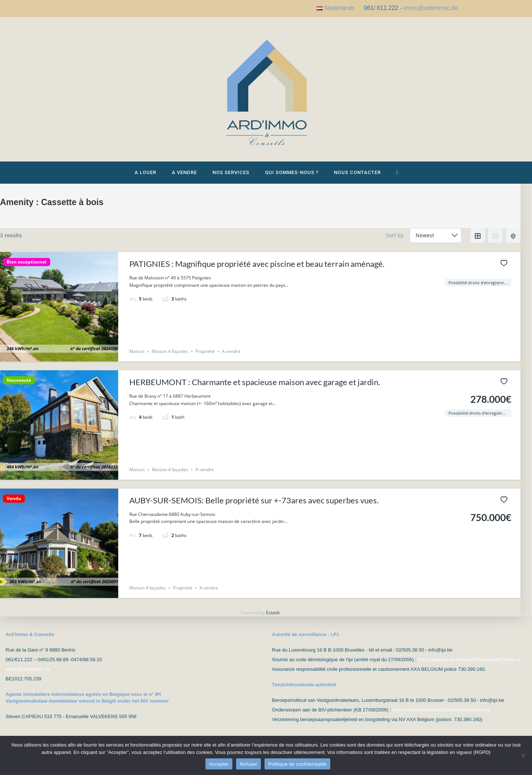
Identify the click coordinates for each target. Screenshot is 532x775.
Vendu (14, 502)
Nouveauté (19, 384)
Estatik (273, 616)
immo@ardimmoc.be (431, 8)
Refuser (248, 764)
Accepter (219, 764)
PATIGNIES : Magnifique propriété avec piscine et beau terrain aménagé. (257, 267)
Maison (137, 355)
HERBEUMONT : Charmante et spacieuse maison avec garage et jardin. (255, 386)
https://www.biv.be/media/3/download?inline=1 (441, 710)
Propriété (205, 355)
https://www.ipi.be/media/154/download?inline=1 (469, 660)
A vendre (231, 355)
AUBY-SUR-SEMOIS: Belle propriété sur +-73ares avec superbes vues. (254, 504)
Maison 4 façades (170, 355)
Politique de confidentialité (297, 764)
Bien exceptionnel (27, 266)
